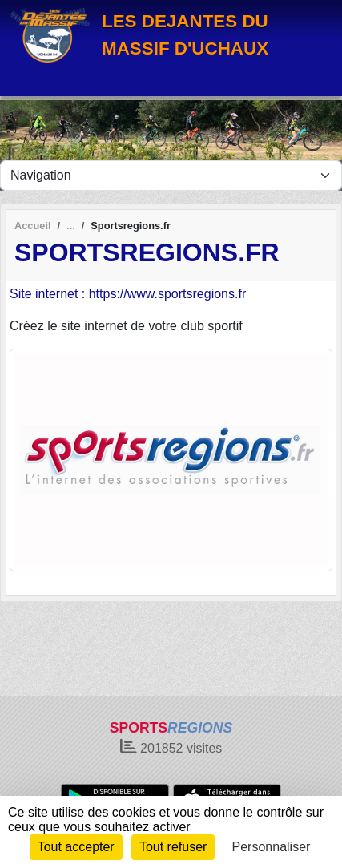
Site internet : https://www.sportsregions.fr (128, 294)
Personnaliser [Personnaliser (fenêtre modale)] (272, 847)
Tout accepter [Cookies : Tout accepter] (76, 847)
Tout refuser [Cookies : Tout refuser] (173, 847)
